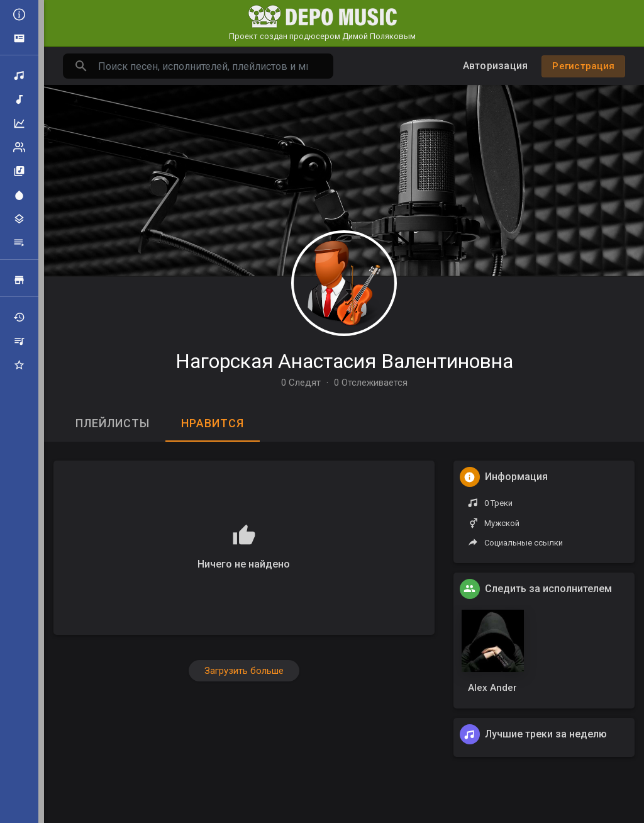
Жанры (19, 219)
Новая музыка (19, 99)
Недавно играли (19, 317)
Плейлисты (19, 243)
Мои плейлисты (19, 341)
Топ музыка (19, 123)
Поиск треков (19, 76)
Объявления (19, 38)
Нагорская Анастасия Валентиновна (344, 361)
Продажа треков (19, 280)
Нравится (213, 423)
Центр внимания (19, 195)
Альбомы (19, 171)
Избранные (19, 365)
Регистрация (583, 66)
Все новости (19, 14)
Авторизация (496, 66)
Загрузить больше (244, 671)
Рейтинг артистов (19, 147)
